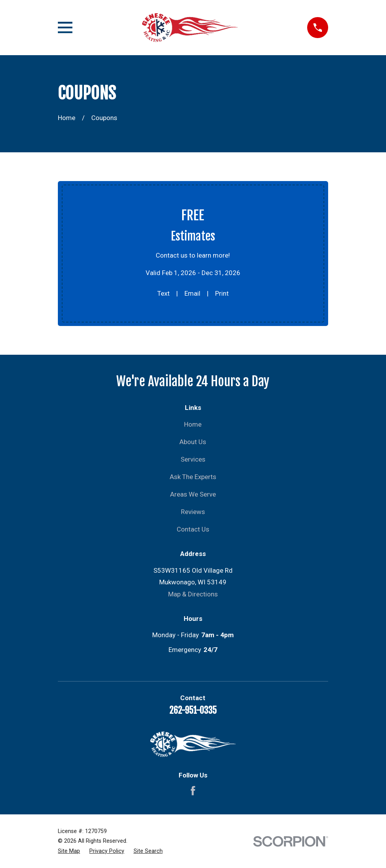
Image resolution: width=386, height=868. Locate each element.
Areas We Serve (193, 494)
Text (163, 293)
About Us (193, 442)
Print (222, 293)
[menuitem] (69, 851)
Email (192, 293)
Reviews (193, 512)
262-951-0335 (193, 710)
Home (193, 424)
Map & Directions (193, 594)
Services (193, 459)
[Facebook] (193, 791)
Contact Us (193, 529)
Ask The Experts (193, 477)
